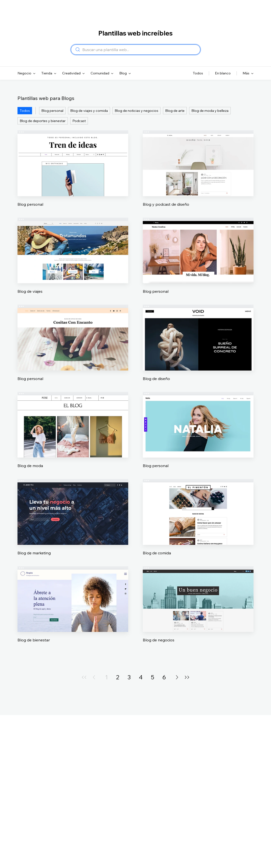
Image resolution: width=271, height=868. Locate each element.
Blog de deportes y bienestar (43, 121)
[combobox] (140, 50)
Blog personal (52, 111)
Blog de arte (175, 111)
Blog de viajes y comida (89, 111)
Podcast (79, 121)
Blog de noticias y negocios (136, 111)
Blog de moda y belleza (210, 111)
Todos (25, 111)
